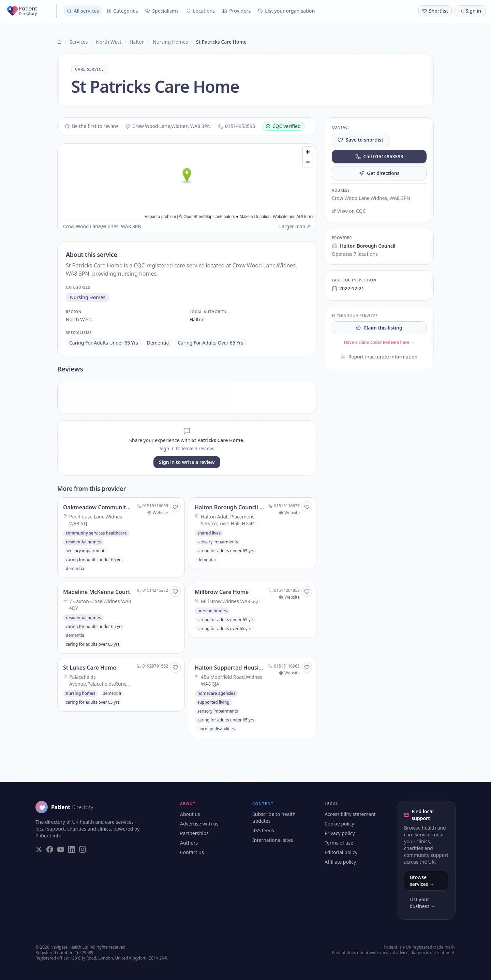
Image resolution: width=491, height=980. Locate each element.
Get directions (379, 173)
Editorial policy (341, 852)
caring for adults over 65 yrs (210, 343)
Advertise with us (199, 824)
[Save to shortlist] (175, 507)
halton (197, 319)
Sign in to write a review (187, 462)
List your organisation (286, 11)
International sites (273, 840)
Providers (236, 11)
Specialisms (162, 11)
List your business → (422, 903)
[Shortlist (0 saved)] (435, 11)
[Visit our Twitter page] (39, 849)
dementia (158, 343)
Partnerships (194, 833)
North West (109, 42)
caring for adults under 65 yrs (104, 343)
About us (190, 814)
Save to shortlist (360, 140)
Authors (189, 843)
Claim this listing (379, 328)
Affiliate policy (340, 862)
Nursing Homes (170, 42)
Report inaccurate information (379, 357)
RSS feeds (263, 830)
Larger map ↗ (295, 226)
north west (79, 319)
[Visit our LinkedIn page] (72, 849)
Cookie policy (339, 824)
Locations (200, 11)
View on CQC (349, 211)
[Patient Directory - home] (31, 11)
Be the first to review (91, 126)
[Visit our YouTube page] (61, 849)
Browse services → (422, 881)
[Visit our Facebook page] (50, 849)
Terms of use (339, 843)
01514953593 (236, 126)
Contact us (192, 852)
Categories (122, 11)
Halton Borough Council (364, 246)
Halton (137, 42)
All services (83, 11)
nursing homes (88, 297)
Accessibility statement (350, 814)
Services (79, 42)
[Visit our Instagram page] (83, 849)
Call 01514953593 (379, 156)
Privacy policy (340, 833)
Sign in (470, 11)
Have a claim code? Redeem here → (379, 342)
